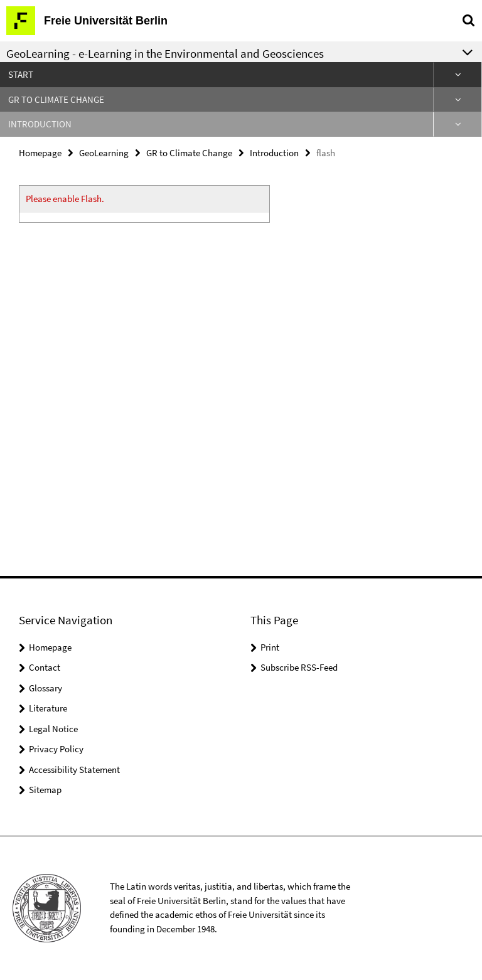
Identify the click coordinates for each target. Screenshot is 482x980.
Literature (48, 708)
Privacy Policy (56, 749)
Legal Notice (53, 729)
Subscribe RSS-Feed (299, 667)
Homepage (40, 153)
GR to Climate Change (56, 99)
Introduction (40, 124)
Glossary (46, 688)
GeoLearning (104, 153)
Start (21, 74)
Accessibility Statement (74, 770)
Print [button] (270, 647)
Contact (45, 667)
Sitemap (45, 790)
